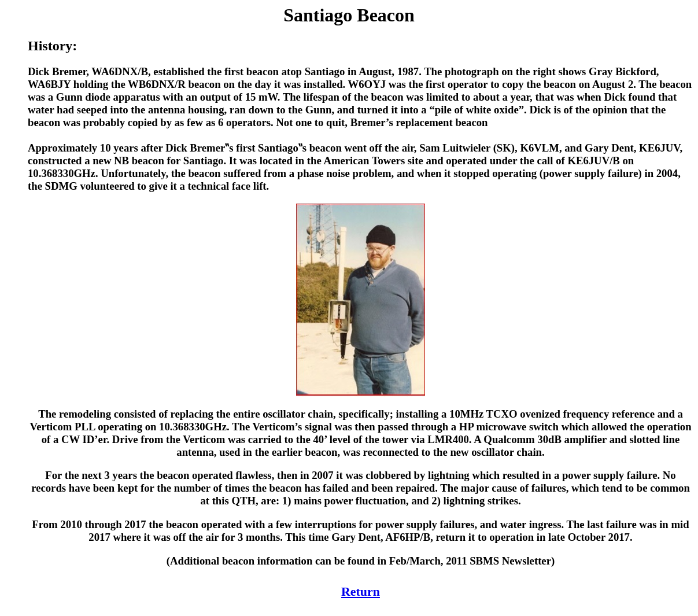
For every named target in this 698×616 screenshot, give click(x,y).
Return (361, 591)
